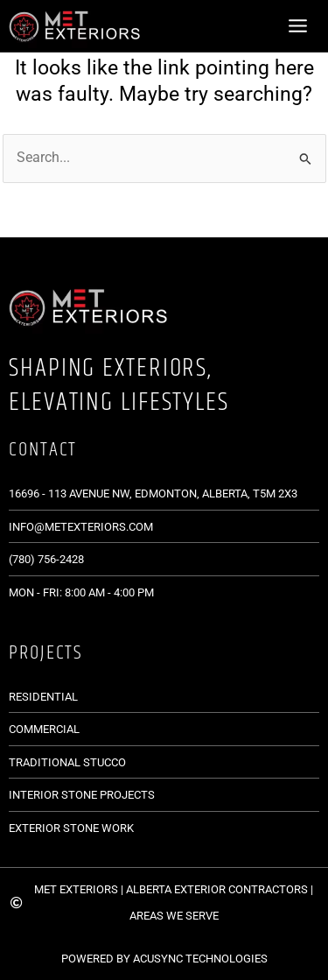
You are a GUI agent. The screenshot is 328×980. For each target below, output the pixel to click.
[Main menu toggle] (298, 25)
